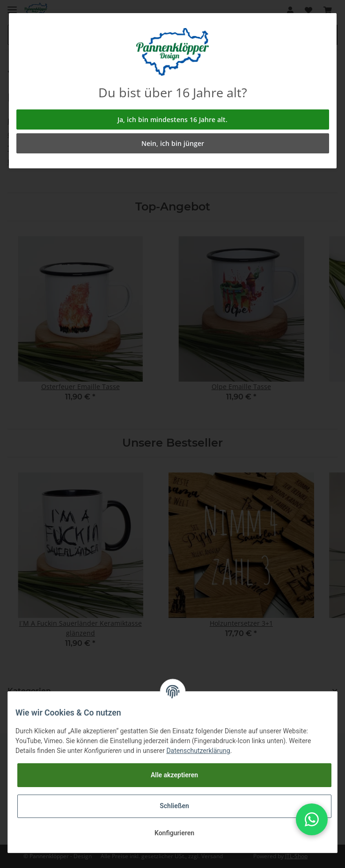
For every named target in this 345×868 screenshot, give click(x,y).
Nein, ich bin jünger (173, 143)
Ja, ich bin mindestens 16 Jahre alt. (172, 119)
